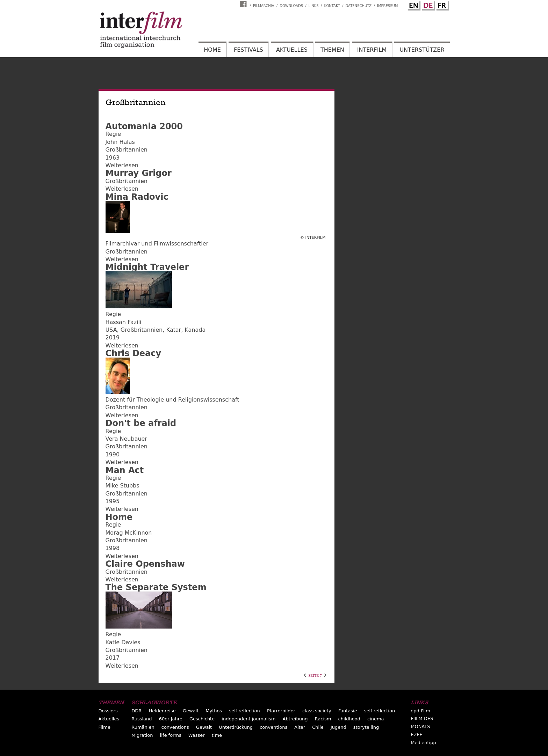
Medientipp (423, 743)
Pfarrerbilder (281, 711)
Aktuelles (292, 50)
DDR (136, 711)
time (217, 735)
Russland (142, 719)
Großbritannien (127, 150)
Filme (104, 727)
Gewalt (191, 711)
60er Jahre (171, 719)
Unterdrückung (236, 727)
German (427, 5)
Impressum (388, 6)
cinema (376, 719)
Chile (318, 727)
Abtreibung (295, 719)
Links (314, 6)
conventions (175, 727)
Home (212, 50)
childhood (349, 719)
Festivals (248, 50)
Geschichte (202, 719)
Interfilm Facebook (244, 4)
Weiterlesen (122, 165)
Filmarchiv (264, 6)
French (442, 5)
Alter (300, 727)
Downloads (291, 6)
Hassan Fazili (124, 322)
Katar (174, 330)
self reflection (244, 711)
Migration (142, 735)
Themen (332, 50)
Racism (323, 719)
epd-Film (420, 711)
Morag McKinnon (129, 533)
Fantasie (348, 711)
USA (111, 330)
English (413, 5)
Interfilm (372, 50)
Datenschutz (359, 6)
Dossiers (108, 711)
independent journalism (248, 719)
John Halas (120, 142)
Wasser (197, 735)
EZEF (416, 735)
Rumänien (143, 727)
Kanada (195, 330)
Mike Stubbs (122, 486)
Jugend (338, 727)
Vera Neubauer (127, 439)
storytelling (366, 727)
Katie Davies (123, 642)
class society (317, 711)
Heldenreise (162, 711)
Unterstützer (422, 50)
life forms (171, 735)
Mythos (214, 711)
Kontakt (332, 6)
